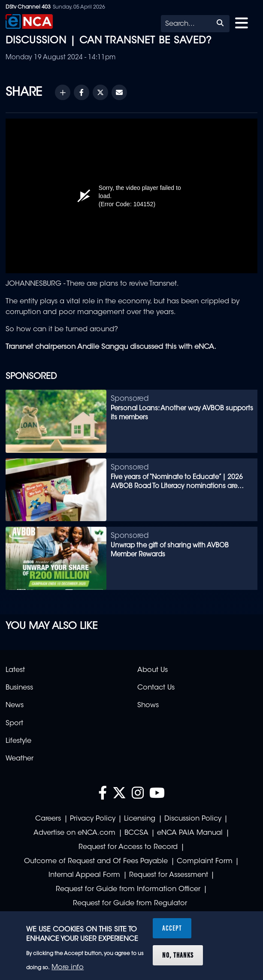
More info (68, 968)
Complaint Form (205, 861)
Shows (148, 705)
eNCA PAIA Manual (190, 833)
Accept (172, 928)
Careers (48, 819)
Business (19, 688)
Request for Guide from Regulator (130, 904)
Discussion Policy (193, 819)
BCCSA (136, 833)
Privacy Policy (93, 819)
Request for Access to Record (128, 847)
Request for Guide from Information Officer (128, 889)
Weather (20, 759)
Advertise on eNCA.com (74, 833)
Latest (15, 670)
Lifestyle (18, 741)
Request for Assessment (169, 875)
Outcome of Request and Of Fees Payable (96, 861)
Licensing (140, 819)
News (15, 705)
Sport (14, 724)
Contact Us (156, 688)
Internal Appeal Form (84, 875)
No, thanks (178, 955)
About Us (153, 670)
